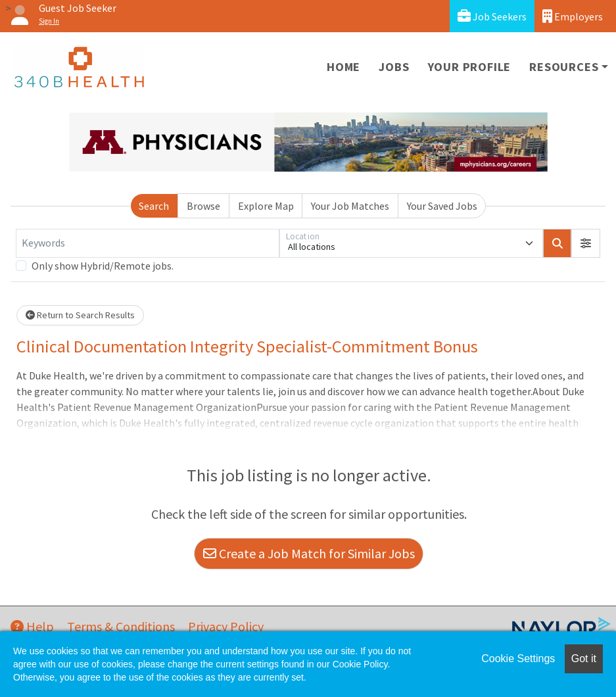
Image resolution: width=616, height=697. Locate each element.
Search (154, 206)
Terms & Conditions (121, 626)
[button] (586, 243)
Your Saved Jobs (442, 206)
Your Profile (470, 67)
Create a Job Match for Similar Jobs (309, 553)
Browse (203, 206)
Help (32, 626)
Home (344, 67)
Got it (584, 659)
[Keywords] (148, 243)
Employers (573, 16)
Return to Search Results (80, 315)
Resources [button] (564, 67)
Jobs (394, 67)
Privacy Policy (226, 626)
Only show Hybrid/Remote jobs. (103, 266)
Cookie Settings (518, 659)
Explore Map (266, 206)
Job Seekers (492, 16)
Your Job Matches (350, 206)
